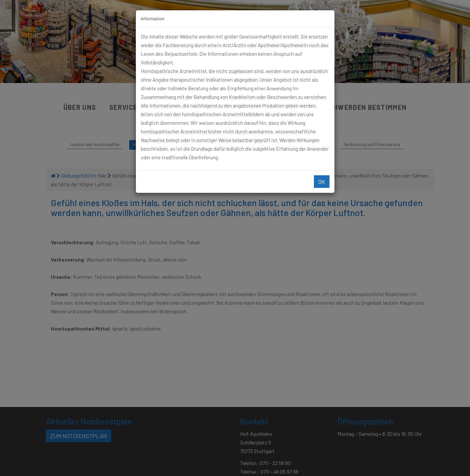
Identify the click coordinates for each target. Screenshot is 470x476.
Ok (322, 182)
